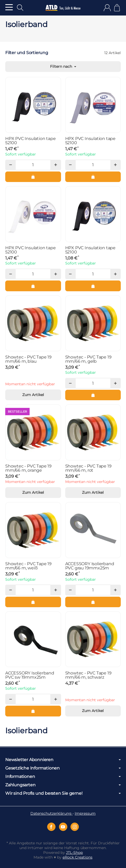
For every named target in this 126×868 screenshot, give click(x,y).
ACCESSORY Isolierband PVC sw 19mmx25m (30, 675)
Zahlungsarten (63, 785)
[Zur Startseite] (63, 8)
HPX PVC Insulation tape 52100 (30, 141)
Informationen (63, 777)
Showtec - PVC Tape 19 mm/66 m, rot (88, 468)
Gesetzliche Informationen (63, 768)
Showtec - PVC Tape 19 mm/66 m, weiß (28, 566)
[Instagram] (75, 827)
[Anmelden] (107, 8)
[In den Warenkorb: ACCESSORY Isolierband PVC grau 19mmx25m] (93, 602)
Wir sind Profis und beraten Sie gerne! (63, 793)
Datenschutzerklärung (51, 813)
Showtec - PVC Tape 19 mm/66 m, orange (28, 468)
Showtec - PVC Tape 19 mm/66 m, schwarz (88, 675)
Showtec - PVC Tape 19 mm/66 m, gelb (88, 359)
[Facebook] (51, 827)
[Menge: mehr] (56, 165)
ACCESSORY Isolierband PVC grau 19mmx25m (90, 566)
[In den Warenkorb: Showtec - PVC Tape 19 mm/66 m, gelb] (93, 395)
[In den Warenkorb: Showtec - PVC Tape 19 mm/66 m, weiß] (33, 602)
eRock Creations (78, 857)
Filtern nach (63, 66)
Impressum (85, 813)
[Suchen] (20, 8)
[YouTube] (63, 827)
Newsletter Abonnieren (63, 760)
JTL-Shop (74, 853)
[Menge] (33, 165)
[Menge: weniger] (10, 165)
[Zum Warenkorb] (117, 8)
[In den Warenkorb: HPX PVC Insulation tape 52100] (33, 177)
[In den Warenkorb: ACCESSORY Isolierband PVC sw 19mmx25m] (33, 711)
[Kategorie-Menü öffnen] (9, 7)
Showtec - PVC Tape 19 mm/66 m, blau (28, 359)
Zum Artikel (33, 395)
